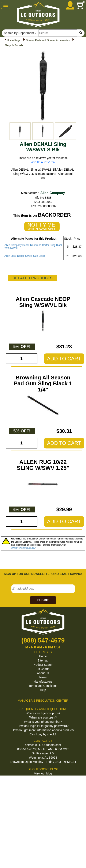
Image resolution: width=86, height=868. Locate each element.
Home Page (14, 40)
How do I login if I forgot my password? (43, 726)
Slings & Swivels (14, 45)
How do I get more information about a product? (43, 730)
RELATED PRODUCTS (33, 278)
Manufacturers (43, 682)
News (43, 677)
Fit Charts (43, 669)
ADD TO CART (64, 359)
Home (43, 656)
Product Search (43, 665)
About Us (43, 673)
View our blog (43, 773)
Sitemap (43, 660)
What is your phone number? (43, 722)
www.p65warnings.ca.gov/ (23, 548)
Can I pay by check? (43, 734)
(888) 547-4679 (43, 640)
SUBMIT (43, 600)
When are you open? (43, 717)
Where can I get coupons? (43, 713)
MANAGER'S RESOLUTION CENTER (43, 701)
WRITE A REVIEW (43, 162)
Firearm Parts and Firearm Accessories (48, 40)
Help (43, 690)
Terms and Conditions (43, 686)
